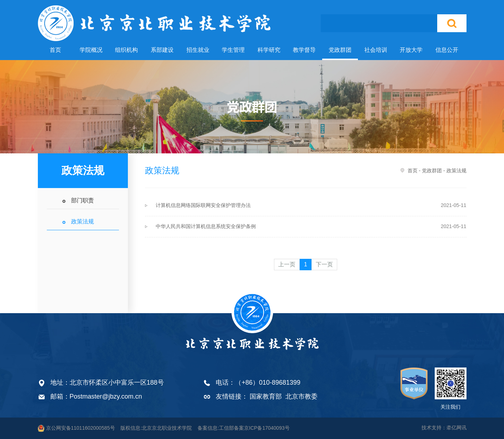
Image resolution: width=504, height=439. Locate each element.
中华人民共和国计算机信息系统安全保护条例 (311, 226)
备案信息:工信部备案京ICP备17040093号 (244, 428)
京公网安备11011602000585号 (76, 428)
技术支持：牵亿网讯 (444, 428)
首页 (55, 50)
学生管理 (233, 50)
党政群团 (340, 50)
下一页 (324, 264)
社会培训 (376, 50)
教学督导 (304, 50)
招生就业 (198, 50)
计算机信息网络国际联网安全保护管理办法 (311, 205)
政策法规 (83, 221)
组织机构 (126, 50)
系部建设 (162, 50)
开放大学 (411, 50)
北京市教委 (301, 396)
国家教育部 (266, 396)
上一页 (287, 264)
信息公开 (447, 50)
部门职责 (83, 200)
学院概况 (91, 50)
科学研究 (269, 50)
